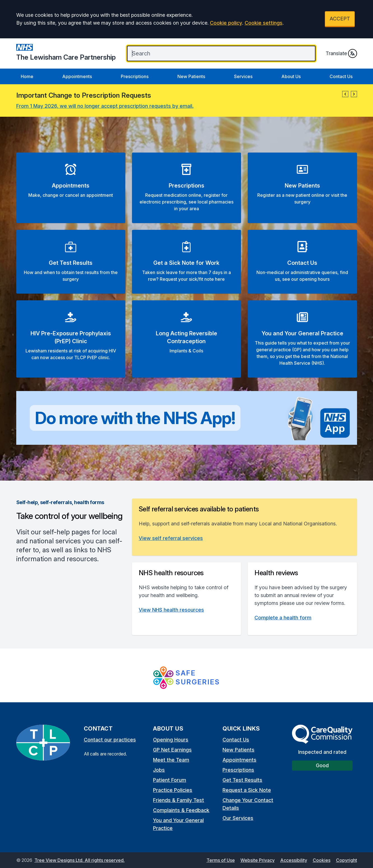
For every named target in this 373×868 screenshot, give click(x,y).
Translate (341, 53)
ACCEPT (340, 19)
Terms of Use (221, 860)
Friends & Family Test (179, 800)
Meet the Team (171, 760)
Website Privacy (258, 860)
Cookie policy (226, 23)
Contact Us (341, 76)
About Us (291, 76)
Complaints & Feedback (181, 810)
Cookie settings (264, 23)
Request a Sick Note (247, 790)
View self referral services (171, 538)
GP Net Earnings (172, 750)
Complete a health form (283, 618)
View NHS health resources (171, 610)
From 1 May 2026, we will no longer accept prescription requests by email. (105, 106)
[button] (345, 94)
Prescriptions (135, 76)
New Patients (191, 76)
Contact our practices (110, 740)
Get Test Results (242, 780)
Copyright (347, 860)
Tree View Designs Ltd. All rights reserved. (80, 860)
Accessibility (294, 860)
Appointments (77, 76)
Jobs (159, 770)
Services (243, 76)
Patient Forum (170, 780)
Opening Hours (171, 740)
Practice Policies (173, 790)
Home (27, 76)
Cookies (322, 860)
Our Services (238, 818)
